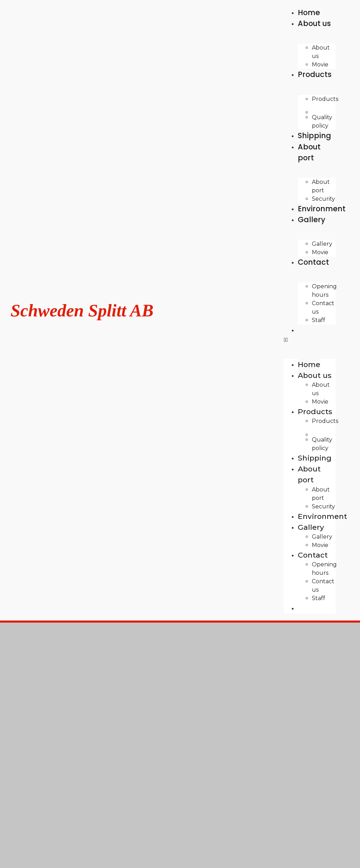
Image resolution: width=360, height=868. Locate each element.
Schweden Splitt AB (82, 310)
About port (309, 152)
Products (315, 74)
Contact (313, 262)
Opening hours (324, 291)
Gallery (311, 220)
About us (314, 23)
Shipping (315, 458)
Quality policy (322, 444)
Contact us (323, 307)
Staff (319, 320)
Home (309, 364)
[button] (310, 340)
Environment (322, 516)
